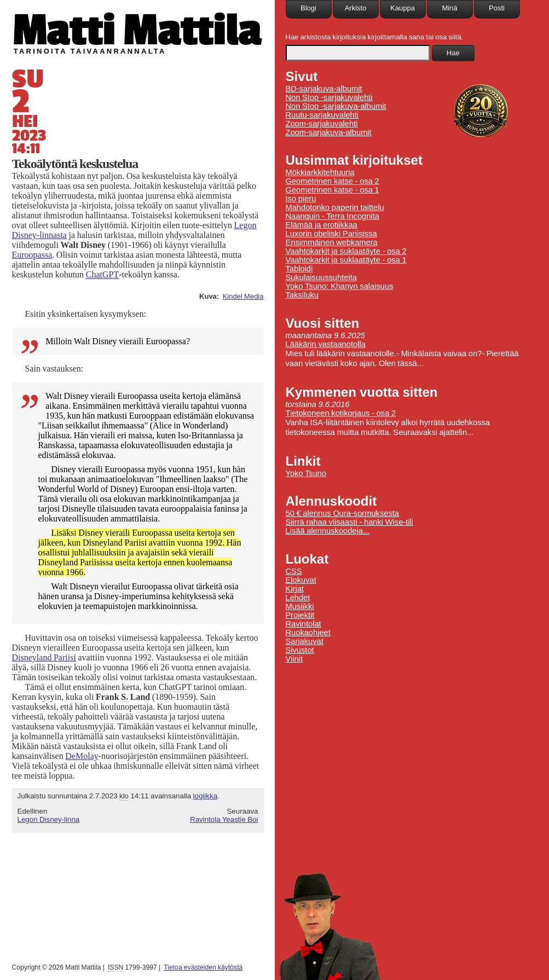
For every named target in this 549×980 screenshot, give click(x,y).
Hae (453, 53)
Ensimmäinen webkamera (332, 242)
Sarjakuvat (305, 641)
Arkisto (356, 8)
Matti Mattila (137, 29)
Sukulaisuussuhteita (321, 277)
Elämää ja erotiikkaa (322, 225)
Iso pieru (301, 199)
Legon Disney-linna (49, 819)
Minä (449, 8)
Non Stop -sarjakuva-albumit (336, 106)
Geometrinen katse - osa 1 (333, 190)
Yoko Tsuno (306, 473)
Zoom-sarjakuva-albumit (329, 132)
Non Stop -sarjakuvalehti (329, 97)
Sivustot (300, 650)
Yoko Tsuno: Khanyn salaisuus (340, 286)
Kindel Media (243, 296)
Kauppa (403, 8)
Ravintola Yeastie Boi (224, 819)
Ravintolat (304, 624)
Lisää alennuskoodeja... (328, 531)
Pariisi (44, 657)
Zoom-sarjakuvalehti (322, 124)
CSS (294, 571)
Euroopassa (32, 255)
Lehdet (298, 598)
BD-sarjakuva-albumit (324, 89)
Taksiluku (302, 295)
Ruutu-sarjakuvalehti (322, 115)
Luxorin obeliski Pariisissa (331, 234)
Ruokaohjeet (308, 633)
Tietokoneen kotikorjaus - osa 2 (341, 413)
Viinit (294, 659)
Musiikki (300, 606)
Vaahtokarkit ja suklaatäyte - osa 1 (346, 260)
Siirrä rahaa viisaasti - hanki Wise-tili (350, 522)
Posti (497, 8)
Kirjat (295, 589)
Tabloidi (299, 269)
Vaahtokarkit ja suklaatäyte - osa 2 (346, 251)
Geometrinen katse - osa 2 (333, 181)
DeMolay (82, 756)
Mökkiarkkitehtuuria (320, 172)
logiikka (205, 796)
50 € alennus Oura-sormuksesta (342, 513)
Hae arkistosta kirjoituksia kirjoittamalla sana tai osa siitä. (375, 37)
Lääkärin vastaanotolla (326, 344)
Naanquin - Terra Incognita (333, 216)
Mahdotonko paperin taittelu (335, 207)
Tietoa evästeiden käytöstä (203, 967)
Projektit (300, 615)
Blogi (308, 8)
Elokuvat (301, 580)
